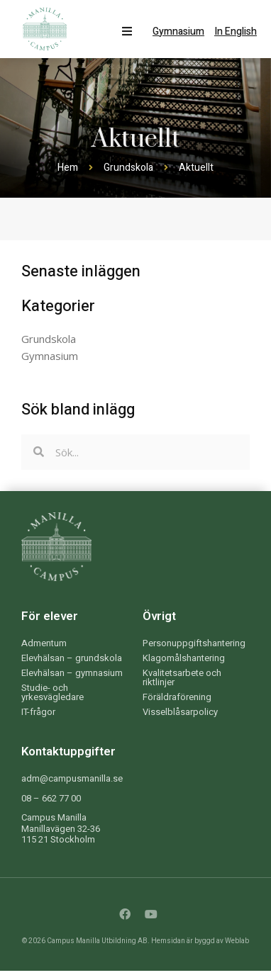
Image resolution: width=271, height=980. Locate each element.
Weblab (237, 941)
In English (236, 32)
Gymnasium (178, 32)
